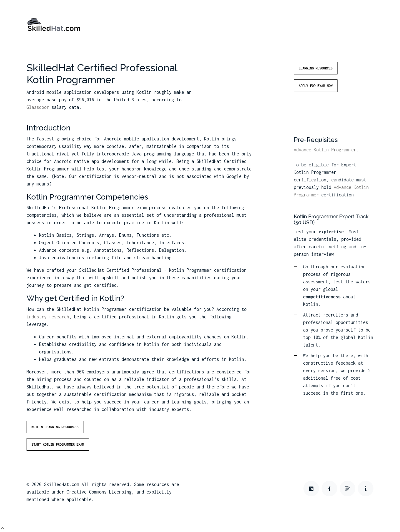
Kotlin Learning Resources (55, 427)
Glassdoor (38, 107)
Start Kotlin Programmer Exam (58, 444)
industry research (48, 317)
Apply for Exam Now (316, 86)
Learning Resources (316, 68)
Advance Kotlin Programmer (325, 150)
